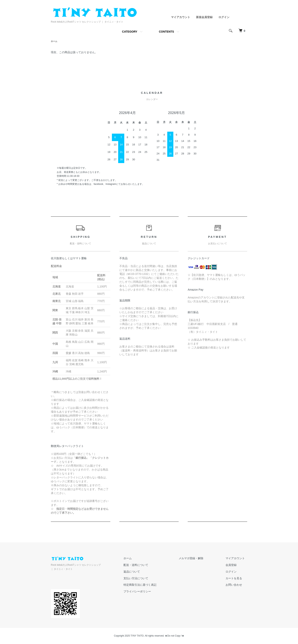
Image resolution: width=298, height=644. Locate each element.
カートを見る (236, 579)
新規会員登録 (204, 17)
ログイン (224, 17)
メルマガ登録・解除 (198, 559)
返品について (143, 572)
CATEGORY (130, 32)
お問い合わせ (236, 585)
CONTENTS (166, 32)
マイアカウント (181, 17)
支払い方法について (147, 579)
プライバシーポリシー (149, 592)
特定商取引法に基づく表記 (151, 585)
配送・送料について (147, 565)
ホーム (54, 41)
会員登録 (233, 565)
